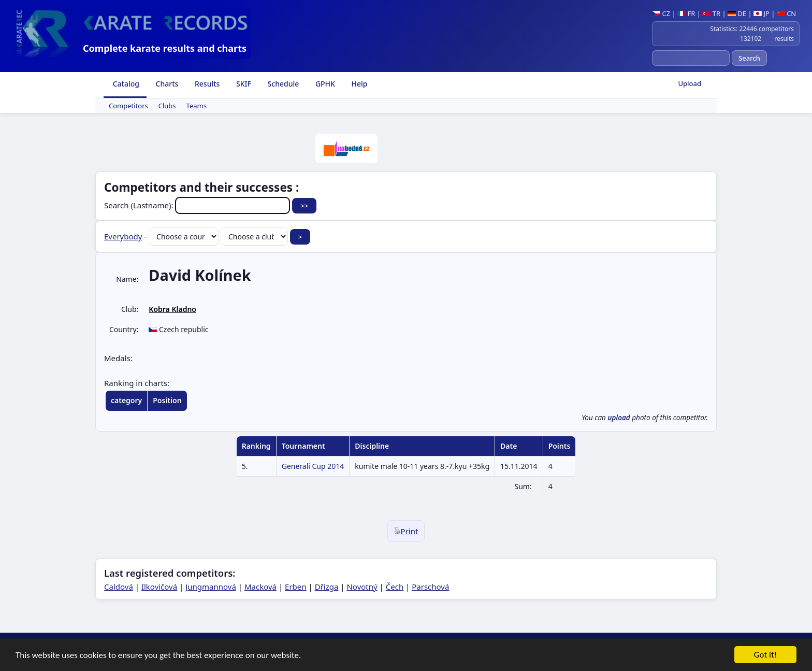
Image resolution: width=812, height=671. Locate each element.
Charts (166, 84)
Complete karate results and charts (165, 48)
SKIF (243, 84)
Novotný (362, 587)
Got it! (765, 656)
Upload (690, 83)
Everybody (123, 236)
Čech (395, 587)
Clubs (167, 106)
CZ (661, 13)
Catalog (125, 84)
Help (359, 84)
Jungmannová (211, 587)
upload (619, 418)
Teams (197, 106)
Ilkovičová (159, 587)
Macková (260, 587)
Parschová (430, 587)
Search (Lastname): (198, 205)
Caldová (119, 587)
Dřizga (327, 587)
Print (406, 531)
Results (206, 84)
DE (737, 13)
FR (686, 13)
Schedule (282, 84)
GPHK (324, 84)
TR (711, 13)
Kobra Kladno (172, 309)
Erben (296, 587)
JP (762, 13)
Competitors (128, 106)
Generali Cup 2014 (313, 466)
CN (786, 13)
